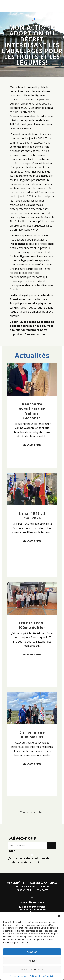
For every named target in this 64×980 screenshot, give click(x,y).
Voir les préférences (32, 969)
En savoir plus (32, 445)
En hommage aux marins (32, 734)
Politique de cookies (19, 976)
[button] (59, 916)
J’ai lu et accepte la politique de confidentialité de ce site (32, 859)
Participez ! (24, 890)
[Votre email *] (28, 846)
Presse (45, 886)
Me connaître (16, 883)
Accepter (32, 952)
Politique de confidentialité (42, 976)
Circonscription (25, 886)
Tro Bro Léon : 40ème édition (32, 625)
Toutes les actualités (32, 812)
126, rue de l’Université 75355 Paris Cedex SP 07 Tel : (32, 910)
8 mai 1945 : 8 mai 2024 (32, 516)
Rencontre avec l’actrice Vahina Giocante (32, 411)
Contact (42, 890)
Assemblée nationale (44, 883)
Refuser (32, 961)
